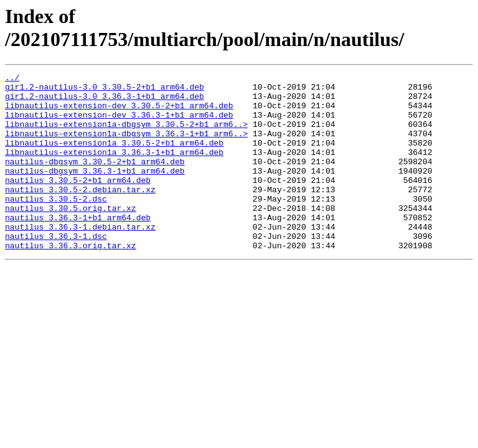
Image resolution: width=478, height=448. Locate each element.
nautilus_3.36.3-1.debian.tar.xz (80, 258)
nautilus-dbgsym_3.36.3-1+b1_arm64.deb (95, 191)
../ (12, 79)
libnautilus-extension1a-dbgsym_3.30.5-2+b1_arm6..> (126, 135)
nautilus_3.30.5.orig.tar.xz (71, 236)
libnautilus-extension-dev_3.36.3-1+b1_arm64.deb (119, 124)
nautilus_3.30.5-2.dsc (56, 225)
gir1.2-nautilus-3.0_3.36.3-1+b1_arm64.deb (105, 101)
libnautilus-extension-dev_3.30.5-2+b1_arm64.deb (119, 113)
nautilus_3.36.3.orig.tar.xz (71, 281)
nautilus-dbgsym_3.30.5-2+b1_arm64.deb (95, 180)
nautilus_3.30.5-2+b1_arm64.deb (78, 202)
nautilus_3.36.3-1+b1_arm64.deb (78, 247)
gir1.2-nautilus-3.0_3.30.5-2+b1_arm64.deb (105, 90)
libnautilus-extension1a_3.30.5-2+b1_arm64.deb (114, 157)
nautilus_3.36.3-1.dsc (56, 269)
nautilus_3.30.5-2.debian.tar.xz (80, 213)
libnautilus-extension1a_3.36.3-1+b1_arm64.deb (114, 169)
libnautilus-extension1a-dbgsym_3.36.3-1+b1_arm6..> (126, 146)
